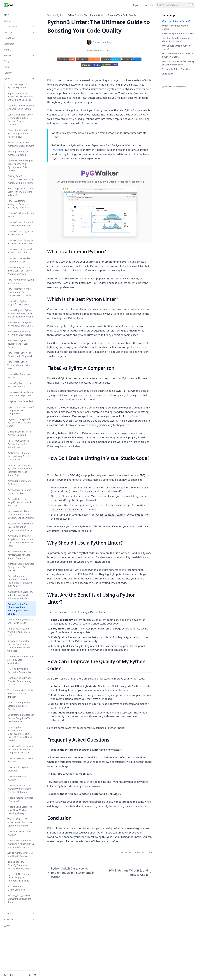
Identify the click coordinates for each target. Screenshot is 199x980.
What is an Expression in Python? (20, 833)
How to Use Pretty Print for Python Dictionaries (19, 333)
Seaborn (19, 914)
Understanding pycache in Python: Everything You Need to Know (21, 718)
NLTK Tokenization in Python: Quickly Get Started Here (18, 444)
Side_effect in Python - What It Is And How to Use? (19, 632)
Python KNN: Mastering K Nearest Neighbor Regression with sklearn (20, 527)
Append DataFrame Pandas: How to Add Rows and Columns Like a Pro (21, 97)
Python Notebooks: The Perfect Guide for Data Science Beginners (19, 555)
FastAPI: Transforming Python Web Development (21, 144)
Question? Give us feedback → (175, 87)
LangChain (19, 38)
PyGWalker (58, 150)
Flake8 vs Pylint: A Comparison (178, 33)
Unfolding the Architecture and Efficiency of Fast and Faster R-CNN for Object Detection (20, 734)
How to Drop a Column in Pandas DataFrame (20, 251)
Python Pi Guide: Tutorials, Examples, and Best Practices (21, 567)
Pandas (19, 55)
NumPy (19, 50)
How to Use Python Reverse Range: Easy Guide (18, 344)
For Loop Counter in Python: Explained (18, 153)
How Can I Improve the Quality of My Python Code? (178, 63)
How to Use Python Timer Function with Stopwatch (20, 354)
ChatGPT (19, 21)
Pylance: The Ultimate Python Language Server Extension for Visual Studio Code (20, 470)
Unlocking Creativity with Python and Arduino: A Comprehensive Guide (20, 749)
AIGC (19, 15)
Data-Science (19, 27)
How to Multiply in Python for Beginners (21, 281)
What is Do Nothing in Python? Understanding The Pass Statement (20, 789)
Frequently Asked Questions (177, 69)
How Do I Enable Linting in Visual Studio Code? (176, 40)
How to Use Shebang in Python (19, 376)
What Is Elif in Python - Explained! (19, 769)
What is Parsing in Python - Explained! (21, 799)
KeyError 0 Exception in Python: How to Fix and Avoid (19, 423)
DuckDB (19, 32)
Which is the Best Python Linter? (175, 27)
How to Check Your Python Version (21, 215)
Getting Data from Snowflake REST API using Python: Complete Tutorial (21, 179)
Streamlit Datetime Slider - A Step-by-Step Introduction (21, 660)
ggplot (19, 925)
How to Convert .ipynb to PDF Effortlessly (20, 233)
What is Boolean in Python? (17, 778)
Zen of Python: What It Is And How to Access (20, 854)
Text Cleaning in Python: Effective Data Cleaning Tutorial (20, 681)
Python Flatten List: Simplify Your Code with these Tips (20, 502)
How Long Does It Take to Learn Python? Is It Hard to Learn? (20, 192)
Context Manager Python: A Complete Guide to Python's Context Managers (21, 120)
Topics (138, 5)
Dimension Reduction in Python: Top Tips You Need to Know (20, 133)
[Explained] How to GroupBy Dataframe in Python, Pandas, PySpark (20, 865)
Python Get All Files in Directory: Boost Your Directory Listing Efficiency (21, 515)
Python (19, 78)
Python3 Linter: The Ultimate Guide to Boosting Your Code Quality (18, 609)
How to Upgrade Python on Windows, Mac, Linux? (20, 324)
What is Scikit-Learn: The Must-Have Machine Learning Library (20, 810)
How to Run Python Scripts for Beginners (18, 303)
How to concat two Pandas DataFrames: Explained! (21, 394)
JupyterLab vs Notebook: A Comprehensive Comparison (21, 410)
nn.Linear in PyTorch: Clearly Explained (18, 888)
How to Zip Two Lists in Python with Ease (19, 385)
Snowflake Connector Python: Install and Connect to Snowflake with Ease (19, 646)
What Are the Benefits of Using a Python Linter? (178, 55)
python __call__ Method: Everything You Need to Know (20, 899)
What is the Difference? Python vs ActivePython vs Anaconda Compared (21, 844)
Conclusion (168, 74)
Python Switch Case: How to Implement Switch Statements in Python (20, 595)
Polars (19, 67)
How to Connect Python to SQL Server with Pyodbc (21, 224)
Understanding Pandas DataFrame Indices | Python (19, 706)
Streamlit (19, 919)
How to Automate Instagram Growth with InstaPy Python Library (19, 204)
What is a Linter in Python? (176, 21)
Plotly (19, 61)
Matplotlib (19, 44)
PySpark (19, 73)
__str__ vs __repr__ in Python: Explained (18, 86)
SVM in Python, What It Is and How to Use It (20, 621)
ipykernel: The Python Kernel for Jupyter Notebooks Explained (19, 877)
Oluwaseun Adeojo (103, 42)
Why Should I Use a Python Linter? (176, 47)
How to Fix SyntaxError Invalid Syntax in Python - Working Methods (20, 271)
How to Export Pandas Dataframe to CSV (19, 260)
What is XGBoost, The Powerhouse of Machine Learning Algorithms (20, 822)
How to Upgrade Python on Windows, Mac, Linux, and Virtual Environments (20, 313)
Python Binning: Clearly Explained (19, 483)
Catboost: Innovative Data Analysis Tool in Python (21, 107)
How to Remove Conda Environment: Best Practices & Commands (19, 292)
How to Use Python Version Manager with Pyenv (19, 365)
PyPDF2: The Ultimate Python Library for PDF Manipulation (19, 456)
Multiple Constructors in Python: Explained (20, 433)
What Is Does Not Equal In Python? (21, 760)
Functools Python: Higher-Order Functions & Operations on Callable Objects (21, 166)
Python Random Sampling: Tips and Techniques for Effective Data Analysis (20, 581)
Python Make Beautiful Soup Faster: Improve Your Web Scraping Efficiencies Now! (21, 541)
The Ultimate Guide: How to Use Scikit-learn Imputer (20, 693)
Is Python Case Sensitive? (20, 401)
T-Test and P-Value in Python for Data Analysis (20, 670)
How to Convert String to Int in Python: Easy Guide (20, 242)
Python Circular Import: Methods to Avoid (19, 492)
